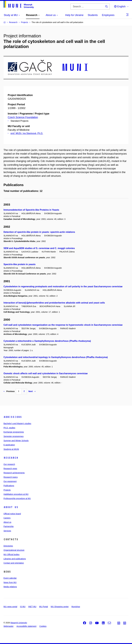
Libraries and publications (15, 559)
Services (7, 531)
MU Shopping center (60, 607)
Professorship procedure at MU (17, 498)
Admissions (13, 417)
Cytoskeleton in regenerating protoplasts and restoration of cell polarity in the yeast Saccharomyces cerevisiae (63, 286)
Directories (8, 546)
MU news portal (10, 607)
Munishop (76, 607)
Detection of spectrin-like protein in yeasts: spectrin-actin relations (39, 232)
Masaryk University (19, 623)
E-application (9, 445)
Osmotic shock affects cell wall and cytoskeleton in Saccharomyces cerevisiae (46, 373)
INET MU (32, 607)
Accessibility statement (26, 626)
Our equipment (10, 481)
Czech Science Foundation (23, 117)
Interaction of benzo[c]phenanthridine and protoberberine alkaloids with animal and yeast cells (54, 303)
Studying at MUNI (11, 449)
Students (93, 15)
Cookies (43, 626)
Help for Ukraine (74, 15)
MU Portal (43, 607)
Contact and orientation (14, 563)
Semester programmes (13, 436)
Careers (7, 518)
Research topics (11, 477)
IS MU (23, 607)
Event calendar (10, 578)
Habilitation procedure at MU (16, 494)
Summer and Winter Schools (16, 441)
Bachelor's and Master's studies (17, 423)
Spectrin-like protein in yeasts (20, 264)
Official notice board (12, 514)
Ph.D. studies (9, 428)
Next (32, 391)
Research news (10, 469)
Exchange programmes (14, 432)
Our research (9, 464)
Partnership (9, 526)
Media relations (10, 587)
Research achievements (14, 473)
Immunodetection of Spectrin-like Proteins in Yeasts (31, 210)
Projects (7, 490)
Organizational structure (14, 550)
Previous (9, 391)
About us (11, 507)
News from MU (10, 582)
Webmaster (9, 626)
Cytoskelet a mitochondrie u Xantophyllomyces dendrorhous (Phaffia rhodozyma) (47, 341)
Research (11, 458)
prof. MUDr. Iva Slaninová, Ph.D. (27, 133)
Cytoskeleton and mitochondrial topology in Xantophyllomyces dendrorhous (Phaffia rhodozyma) (56, 357)
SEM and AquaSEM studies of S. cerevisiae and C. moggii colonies (39, 248)
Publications (9, 486)
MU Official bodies (11, 555)
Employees (108, 15)
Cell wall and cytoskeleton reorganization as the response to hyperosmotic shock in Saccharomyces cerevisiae (63, 325)
